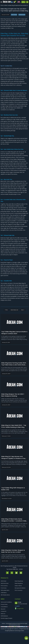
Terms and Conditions (6, 602)
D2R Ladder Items (5, 590)
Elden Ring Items (19, 583)
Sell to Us (3, 614)
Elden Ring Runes (19, 581)
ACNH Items (4, 593)
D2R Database (4, 616)
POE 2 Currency (19, 590)
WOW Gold (4, 581)
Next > (23, 310)
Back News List (14, 310)
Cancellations (4, 607)
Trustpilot (17, 606)
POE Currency (4, 586)
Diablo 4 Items (18, 586)
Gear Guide (14, 15)
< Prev (6, 310)
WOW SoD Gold (5, 583)
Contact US (4, 611)
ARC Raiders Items (5, 595)
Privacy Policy (4, 604)
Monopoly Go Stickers (20, 588)
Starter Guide (22, 15)
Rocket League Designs (7, 618)
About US (3, 609)
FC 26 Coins (4, 588)
